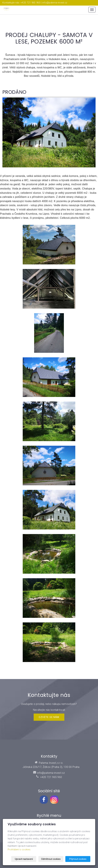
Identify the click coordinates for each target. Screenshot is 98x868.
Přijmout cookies (78, 859)
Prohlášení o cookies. (19, 850)
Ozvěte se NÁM (49, 717)
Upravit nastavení (24, 859)
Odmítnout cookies (51, 859)
